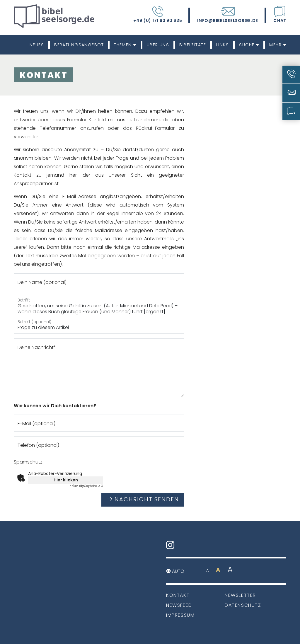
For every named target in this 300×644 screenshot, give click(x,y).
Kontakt (178, 595)
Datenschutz (243, 605)
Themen (125, 45)
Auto (175, 571)
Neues (37, 45)
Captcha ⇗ (85, 486)
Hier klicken (66, 480)
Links (223, 45)
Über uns (158, 45)
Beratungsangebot (79, 45)
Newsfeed (179, 605)
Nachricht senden (143, 499)
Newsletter (240, 595)
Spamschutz (28, 462)
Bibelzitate (193, 45)
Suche (249, 45)
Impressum (180, 615)
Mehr (278, 45)
